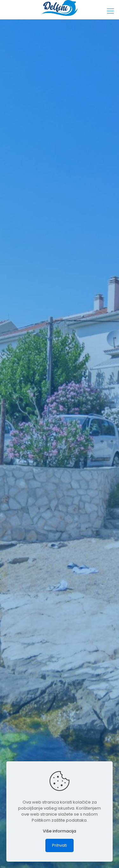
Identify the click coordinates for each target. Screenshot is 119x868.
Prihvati (60, 845)
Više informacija (60, 831)
